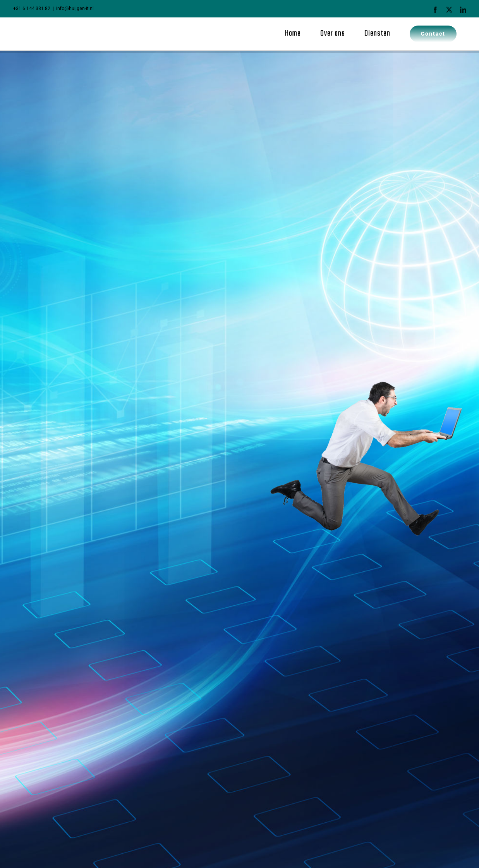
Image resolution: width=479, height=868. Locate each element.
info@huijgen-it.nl (75, 9)
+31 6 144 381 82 (32, 9)
